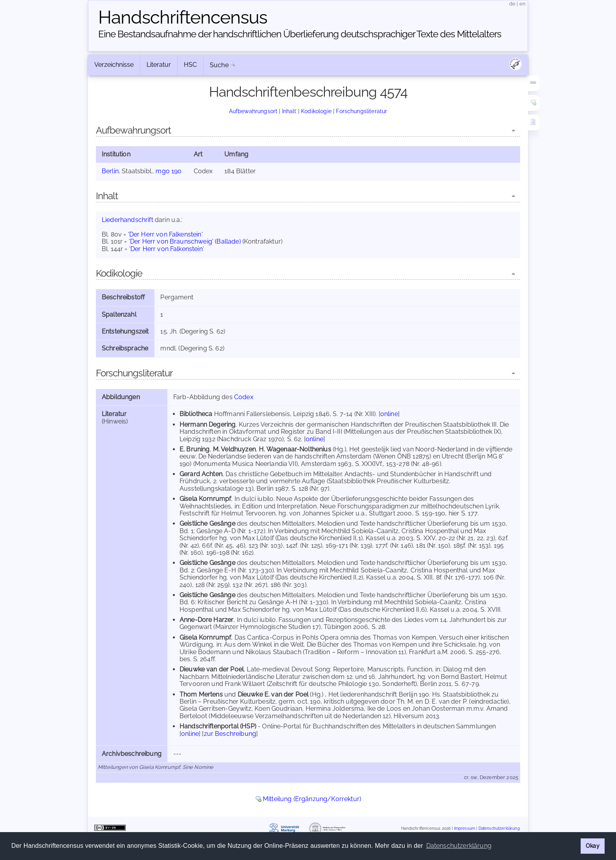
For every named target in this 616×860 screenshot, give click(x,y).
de (512, 4)
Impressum (465, 828)
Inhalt (289, 111)
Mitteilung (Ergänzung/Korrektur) (312, 799)
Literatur (159, 65)
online (389, 414)
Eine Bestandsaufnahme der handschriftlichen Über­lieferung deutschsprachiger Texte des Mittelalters (300, 34)
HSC (190, 65)
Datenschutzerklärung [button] (459, 846)
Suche (219, 65)
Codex (244, 397)
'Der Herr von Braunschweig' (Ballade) (185, 241)
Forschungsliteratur (361, 111)
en (522, 4)
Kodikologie (316, 111)
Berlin (110, 171)
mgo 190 (169, 171)
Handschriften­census (183, 17)
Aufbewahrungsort (253, 111)
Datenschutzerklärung (499, 828)
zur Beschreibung (230, 734)
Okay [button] (593, 846)
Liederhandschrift (127, 220)
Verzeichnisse (114, 65)
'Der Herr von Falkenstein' (165, 234)
